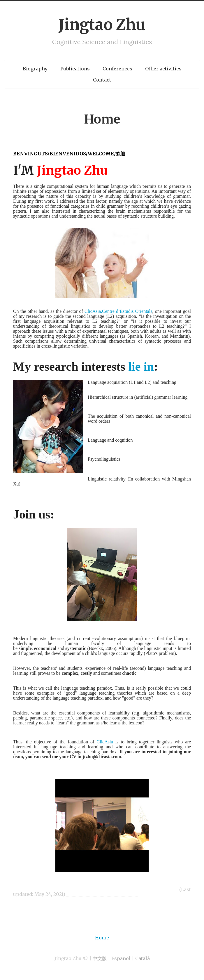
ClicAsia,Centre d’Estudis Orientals (118, 311)
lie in (141, 367)
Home (102, 119)
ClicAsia (106, 742)
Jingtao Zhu (102, 25)
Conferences (117, 69)
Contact (102, 80)
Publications (75, 69)
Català (143, 958)
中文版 (100, 958)
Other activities (163, 69)
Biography (35, 69)
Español (121, 958)
